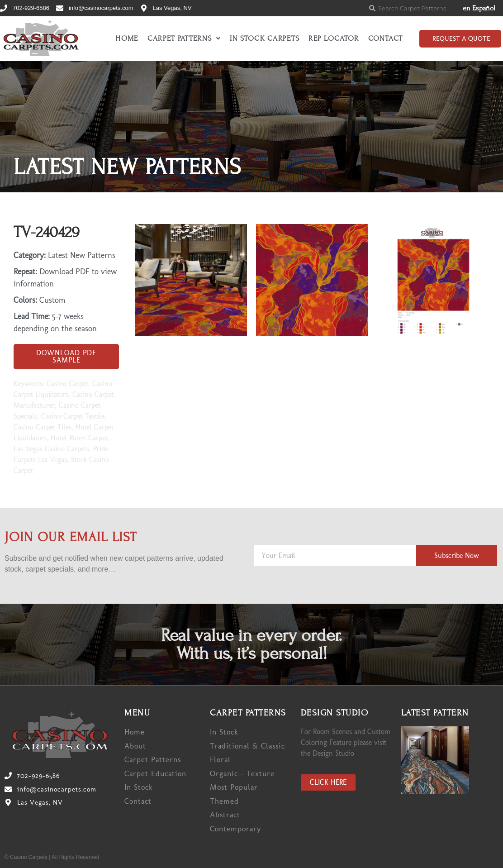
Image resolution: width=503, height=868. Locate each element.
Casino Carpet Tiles (43, 427)
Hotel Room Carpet (79, 438)
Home (127, 38)
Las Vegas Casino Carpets (51, 449)
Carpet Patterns (184, 38)
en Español (479, 8)
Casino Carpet (67, 384)
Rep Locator (334, 38)
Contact (386, 38)
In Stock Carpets (265, 38)
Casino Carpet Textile (73, 416)
